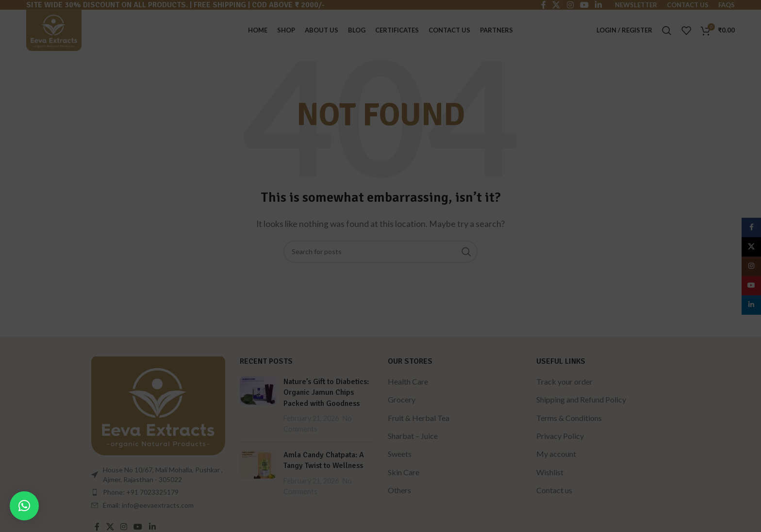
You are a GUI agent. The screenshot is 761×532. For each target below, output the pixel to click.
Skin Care (404, 472)
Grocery (402, 399)
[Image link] (158, 404)
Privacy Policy (560, 436)
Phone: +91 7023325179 (141, 492)
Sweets (400, 454)
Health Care (408, 381)
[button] (24, 506)
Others (399, 490)
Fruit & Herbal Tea (419, 418)
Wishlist (550, 472)
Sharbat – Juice (413, 436)
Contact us (554, 490)
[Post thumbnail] (258, 405)
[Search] (667, 31)
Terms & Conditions (569, 418)
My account (556, 454)
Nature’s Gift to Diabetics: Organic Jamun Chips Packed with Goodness (326, 393)
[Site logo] (54, 29)
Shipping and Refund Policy (581, 399)
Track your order (564, 381)
